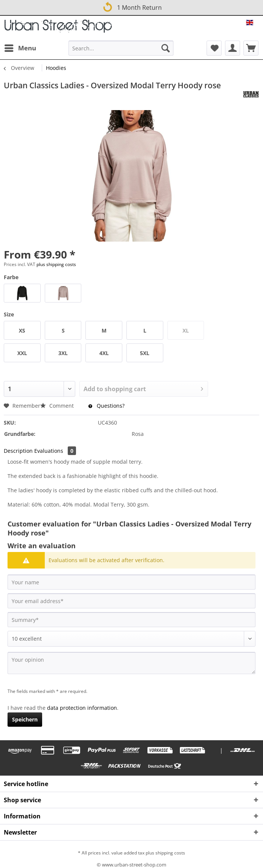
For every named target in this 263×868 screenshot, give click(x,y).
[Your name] (131, 582)
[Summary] (131, 620)
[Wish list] (214, 48)
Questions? (106, 406)
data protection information (82, 708)
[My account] (233, 48)
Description (18, 451)
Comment (58, 406)
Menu (20, 47)
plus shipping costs (56, 264)
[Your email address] (131, 601)
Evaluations (55, 451)
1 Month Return (132, 6)
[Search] (166, 48)
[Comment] (131, 639)
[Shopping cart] (251, 48)
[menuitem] (20, 48)
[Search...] (121, 48)
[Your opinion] (131, 663)
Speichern (25, 719)
